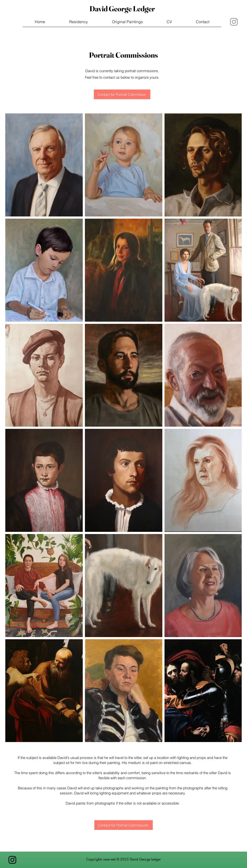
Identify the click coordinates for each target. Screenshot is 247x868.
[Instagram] (12, 860)
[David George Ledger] (122, 9)
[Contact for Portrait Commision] (122, 94)
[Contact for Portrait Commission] (123, 825)
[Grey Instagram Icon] (234, 22)
